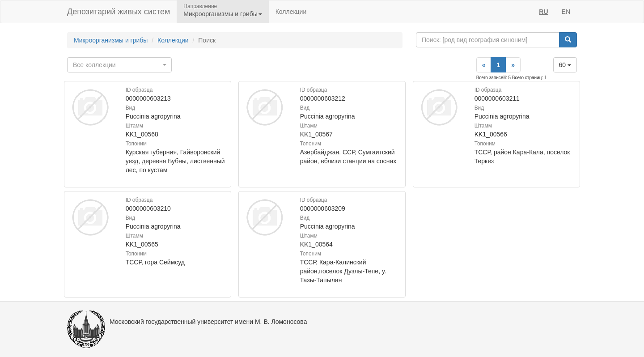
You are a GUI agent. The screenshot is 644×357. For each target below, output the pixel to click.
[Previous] (484, 65)
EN (566, 12)
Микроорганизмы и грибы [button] (222, 14)
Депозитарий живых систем (119, 12)
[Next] (513, 65)
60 (565, 65)
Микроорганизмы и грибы (111, 40)
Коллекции (291, 12)
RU (543, 12)
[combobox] (119, 65)
